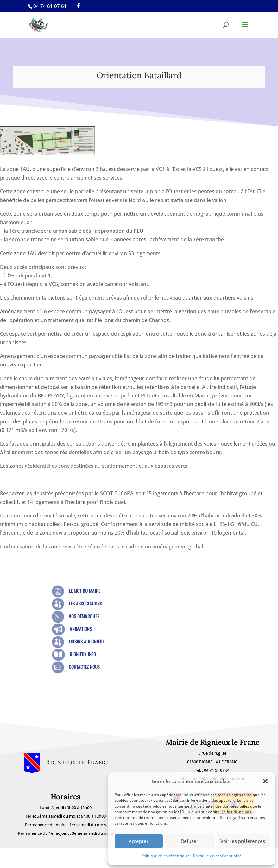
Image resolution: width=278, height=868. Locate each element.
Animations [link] (81, 629)
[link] (78, 6)
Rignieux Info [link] (83, 654)
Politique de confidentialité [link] (166, 856)
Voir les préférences (243, 841)
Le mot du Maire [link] (85, 591)
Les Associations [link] (85, 603)
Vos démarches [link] (84, 616)
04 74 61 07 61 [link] (217, 770)
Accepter (139, 841)
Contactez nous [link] (84, 667)
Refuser (190, 841)
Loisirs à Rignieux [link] (87, 641)
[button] (265, 781)
